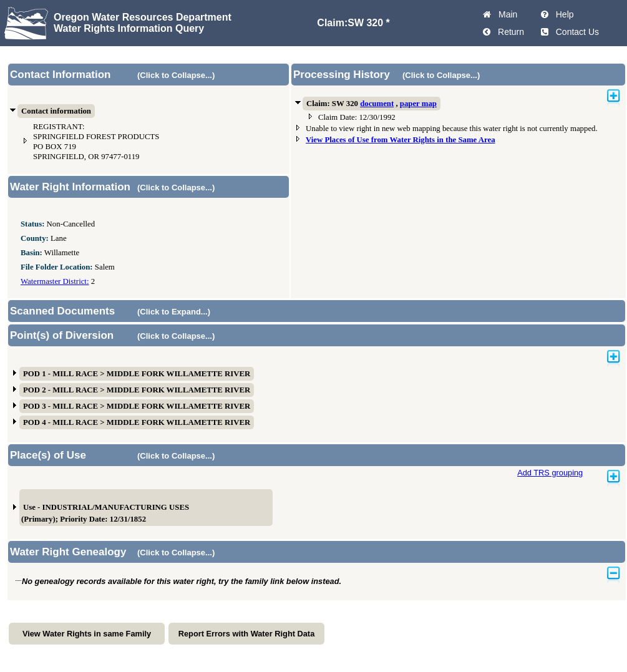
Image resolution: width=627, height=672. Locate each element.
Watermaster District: (55, 281)
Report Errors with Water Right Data (247, 634)
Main (505, 14)
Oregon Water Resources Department (143, 17)
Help (562, 14)
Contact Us (575, 32)
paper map (418, 104)
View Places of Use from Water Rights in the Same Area (401, 140)
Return (508, 32)
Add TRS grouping (550, 473)
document (377, 104)
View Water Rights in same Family (87, 634)
